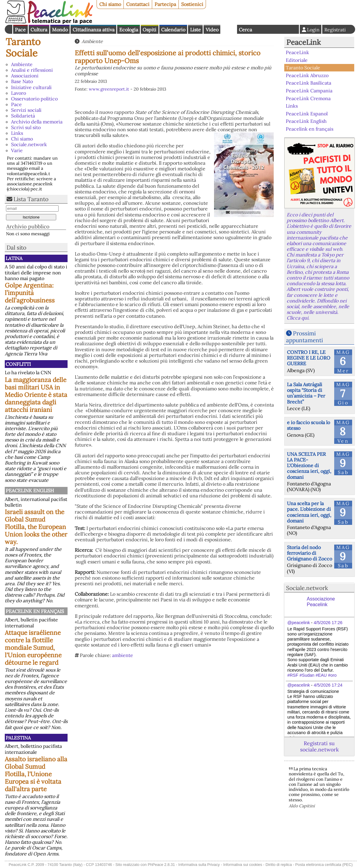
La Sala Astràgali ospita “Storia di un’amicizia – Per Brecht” (306, 393)
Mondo (60, 30)
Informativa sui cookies (243, 865)
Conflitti (18, 364)
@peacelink (298, 623)
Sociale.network (29, 144)
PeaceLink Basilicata (308, 83)
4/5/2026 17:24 (328, 685)
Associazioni (25, 76)
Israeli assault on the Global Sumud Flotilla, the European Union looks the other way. (36, 527)
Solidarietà (23, 116)
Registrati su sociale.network (319, 746)
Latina (14, 258)
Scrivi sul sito (26, 127)
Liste (195, 30)
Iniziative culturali (31, 87)
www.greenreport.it (109, 89)
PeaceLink (304, 42)
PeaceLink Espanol (307, 113)
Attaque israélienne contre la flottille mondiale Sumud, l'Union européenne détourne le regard (33, 648)
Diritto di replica (279, 865)
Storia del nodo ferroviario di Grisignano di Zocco (310, 553)
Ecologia (129, 30)
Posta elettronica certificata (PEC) (324, 865)
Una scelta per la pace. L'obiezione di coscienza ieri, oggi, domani (309, 512)
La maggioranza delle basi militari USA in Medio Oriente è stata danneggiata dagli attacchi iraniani (36, 395)
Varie (17, 150)
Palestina (18, 738)
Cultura (39, 30)
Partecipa (165, 4)
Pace (20, 30)
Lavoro (19, 93)
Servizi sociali (26, 110)
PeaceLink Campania (309, 91)
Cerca (245, 30)
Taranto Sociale (23, 47)
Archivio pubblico (28, 226)
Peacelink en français (35, 611)
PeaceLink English (30, 490)
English (229, 29)
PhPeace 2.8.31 (161, 865)
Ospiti (149, 30)
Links (17, 133)
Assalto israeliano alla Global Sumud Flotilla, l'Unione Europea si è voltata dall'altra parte (36, 774)
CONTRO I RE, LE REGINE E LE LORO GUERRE (309, 358)
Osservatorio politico (34, 99)
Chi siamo (110, 4)
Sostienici (192, 4)
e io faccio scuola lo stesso (308, 425)
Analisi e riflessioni (32, 70)
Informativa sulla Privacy (199, 865)
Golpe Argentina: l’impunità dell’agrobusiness (30, 293)
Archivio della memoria (37, 122)
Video (212, 30)
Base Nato (22, 81)
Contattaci (138, 4)
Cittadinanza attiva (94, 30)
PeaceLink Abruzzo (307, 75)
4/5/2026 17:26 (328, 623)
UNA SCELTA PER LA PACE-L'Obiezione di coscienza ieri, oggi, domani (309, 466)
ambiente (123, 655)
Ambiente (22, 64)
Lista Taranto (31, 199)
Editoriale (297, 60)
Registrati (335, 30)
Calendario (173, 30)
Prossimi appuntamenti (304, 337)
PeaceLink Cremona (308, 98)
